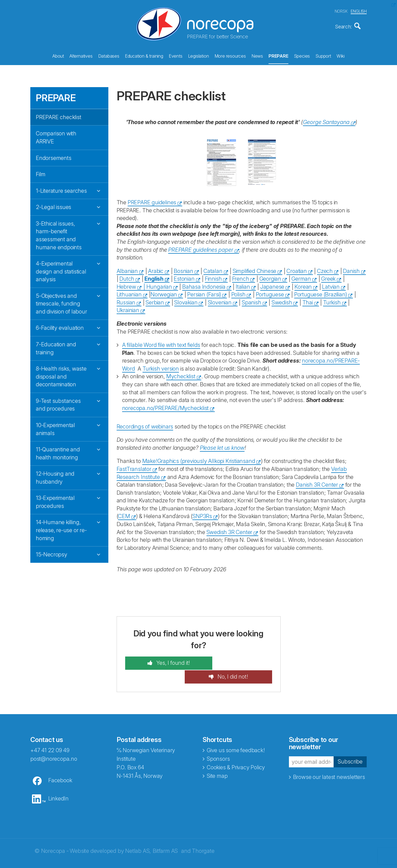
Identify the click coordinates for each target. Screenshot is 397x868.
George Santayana (326, 120)
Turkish (332, 301)
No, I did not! (241, 661)
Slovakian (186, 301)
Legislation (198, 55)
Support (323, 55)
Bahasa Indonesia (204, 285)
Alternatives (81, 55)
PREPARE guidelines (152, 201)
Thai (308, 301)
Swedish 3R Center (230, 530)
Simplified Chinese (254, 269)
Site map (217, 761)
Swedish (282, 301)
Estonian (184, 277)
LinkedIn (58, 783)
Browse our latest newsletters (329, 762)
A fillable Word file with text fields (161, 343)
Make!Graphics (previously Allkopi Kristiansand (199, 459)
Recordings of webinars (145, 425)
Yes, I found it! (164, 661)
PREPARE (278, 55)
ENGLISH (359, 11)
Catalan (213, 269)
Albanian (127, 269)
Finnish (213, 277)
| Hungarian (157, 285)
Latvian (331, 285)
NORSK (341, 11)
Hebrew (126, 285)
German (301, 277)
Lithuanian (129, 293)
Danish (351, 269)
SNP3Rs (202, 515)
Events (176, 55)
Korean (303, 285)
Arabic (156, 269)
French (241, 277)
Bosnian (183, 269)
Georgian (270, 277)
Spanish (252, 301)
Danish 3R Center (317, 483)
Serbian (155, 301)
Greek (328, 277)
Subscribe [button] (350, 746)
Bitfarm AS (165, 836)
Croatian (297, 269)
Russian (126, 301)
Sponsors (218, 744)
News (257, 55)
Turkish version (161, 367)
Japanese (272, 285)
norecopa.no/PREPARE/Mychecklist (166, 406)
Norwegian (164, 293)
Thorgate (203, 836)
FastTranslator (134, 467)
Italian (243, 285)
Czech (325, 269)
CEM (124, 515)
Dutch (127, 277)
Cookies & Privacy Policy (236, 752)
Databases (109, 55)
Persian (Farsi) (204, 293)
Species (302, 55)
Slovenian (220, 301)
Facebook (60, 765)
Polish (238, 293)
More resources (230, 55)
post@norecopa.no (54, 744)
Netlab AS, (138, 836)
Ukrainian (128, 309)
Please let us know (222, 446)
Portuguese (270, 293)
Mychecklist (181, 375)
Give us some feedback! (236, 735)
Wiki (341, 55)
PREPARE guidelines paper (201, 248)
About (58, 55)
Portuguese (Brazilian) (321, 293)
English (154, 277)
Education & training (144, 55)
